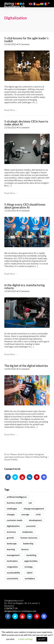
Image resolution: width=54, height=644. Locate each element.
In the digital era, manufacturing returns (24, 287)
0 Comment (24, 44)
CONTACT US (11, 608)
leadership (28, 543)
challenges (12, 509)
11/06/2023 (10, 211)
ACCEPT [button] (42, 639)
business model (14, 503)
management (13, 555)
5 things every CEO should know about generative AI (25, 206)
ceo (30, 503)
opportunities (31, 561)
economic (31, 526)
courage (25, 514)
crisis (38, 514)
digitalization (13, 526)
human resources (29, 538)
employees (28, 532)
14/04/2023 (10, 369)
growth (10, 538)
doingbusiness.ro (12, 611)
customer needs (15, 520)
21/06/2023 (10, 127)
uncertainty (13, 578)
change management (34, 509)
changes (11, 514)
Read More (11, 110)
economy (11, 532)
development (35, 520)
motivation (12, 561)
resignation (12, 567)
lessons (25, 549)
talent (30, 573)
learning (11, 549)
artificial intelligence (17, 497)
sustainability (13, 573)
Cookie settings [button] (25, 639)
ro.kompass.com (29, 611)
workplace (30, 578)
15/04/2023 (10, 291)
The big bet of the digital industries (26, 366)
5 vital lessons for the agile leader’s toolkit (26, 40)
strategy (29, 567)
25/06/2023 (10, 44)
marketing (31, 555)
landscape (12, 543)
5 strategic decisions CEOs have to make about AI (26, 123)
